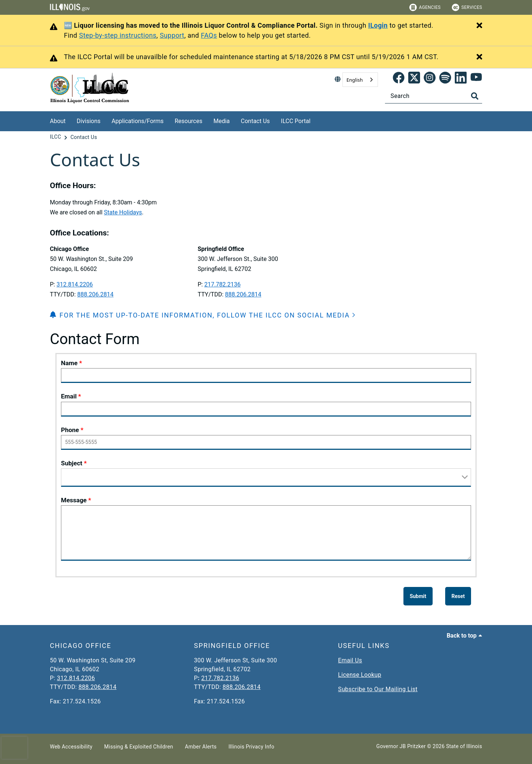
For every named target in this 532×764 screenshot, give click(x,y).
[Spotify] (445, 80)
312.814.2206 (75, 284)
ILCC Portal (296, 121)
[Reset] (458, 596)
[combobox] (360, 80)
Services (467, 7)
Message (74, 500)
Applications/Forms (138, 121)
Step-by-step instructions (118, 35)
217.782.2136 (222, 284)
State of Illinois (464, 746)
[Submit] (418, 596)
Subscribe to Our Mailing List (378, 689)
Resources (189, 121)
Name (69, 363)
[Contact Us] (84, 137)
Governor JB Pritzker (401, 746)
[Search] (434, 96)
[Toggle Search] (475, 96)
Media (222, 121)
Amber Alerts (201, 747)
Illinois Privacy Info (251, 747)
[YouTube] (476, 80)
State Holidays (123, 212)
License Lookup (360, 675)
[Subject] (266, 478)
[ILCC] (56, 137)
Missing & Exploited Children (139, 747)
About (58, 121)
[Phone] (266, 442)
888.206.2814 (95, 294)
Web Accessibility (71, 747)
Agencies (425, 7)
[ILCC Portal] (316, 120)
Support (172, 35)
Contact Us (255, 121)
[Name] (266, 376)
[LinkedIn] (461, 80)
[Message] (266, 533)
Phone (70, 430)
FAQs (209, 35)
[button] (203, 315)
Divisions (89, 121)
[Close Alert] (479, 26)
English (355, 80)
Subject (72, 463)
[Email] (266, 409)
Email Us (350, 660)
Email (69, 396)
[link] (399, 80)
